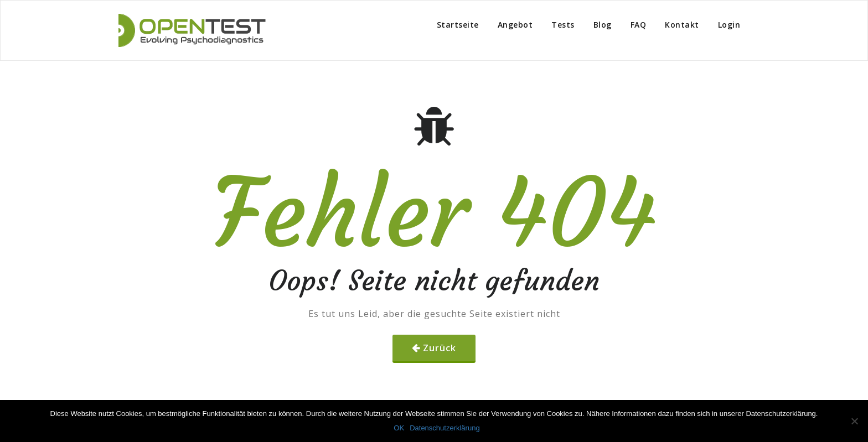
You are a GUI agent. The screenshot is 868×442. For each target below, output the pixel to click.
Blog (603, 25)
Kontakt (682, 25)
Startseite (458, 25)
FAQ (639, 25)
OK (399, 428)
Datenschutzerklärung (445, 428)
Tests (563, 25)
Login (729, 25)
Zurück (440, 348)
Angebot (515, 25)
